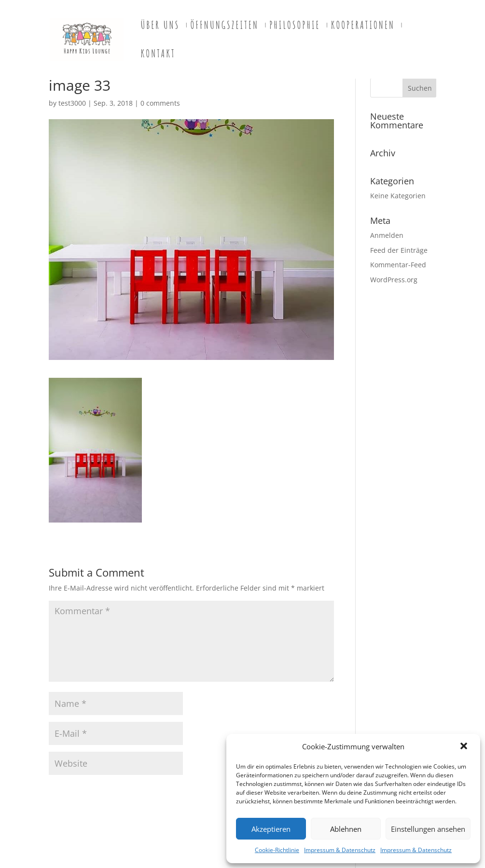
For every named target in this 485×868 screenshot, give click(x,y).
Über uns (160, 27)
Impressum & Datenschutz (340, 850)
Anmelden (387, 235)
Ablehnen (346, 829)
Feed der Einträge (399, 250)
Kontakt (158, 55)
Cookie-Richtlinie (277, 850)
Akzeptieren (271, 829)
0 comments (160, 103)
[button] (465, 747)
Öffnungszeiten (224, 27)
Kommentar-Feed (398, 265)
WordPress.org (394, 280)
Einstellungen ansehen (428, 829)
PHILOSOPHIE (295, 27)
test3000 (72, 103)
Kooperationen (363, 27)
